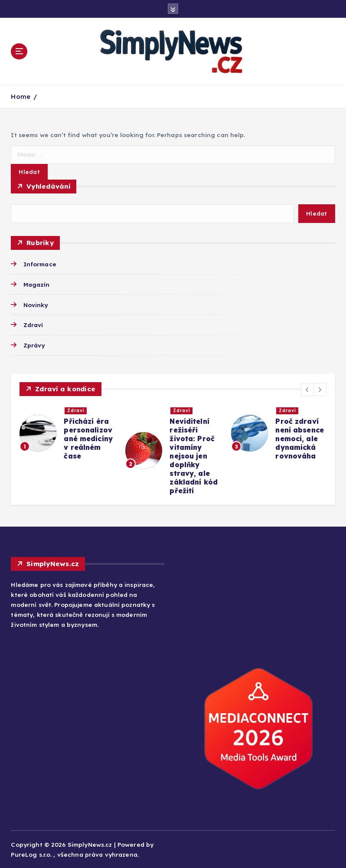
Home (21, 97)
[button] (307, 390)
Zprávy (34, 345)
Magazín (37, 284)
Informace (40, 264)
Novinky (36, 305)
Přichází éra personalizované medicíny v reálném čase (88, 439)
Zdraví (33, 325)
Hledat (317, 213)
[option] (67, 433)
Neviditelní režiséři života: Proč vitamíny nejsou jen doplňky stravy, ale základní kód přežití (194, 456)
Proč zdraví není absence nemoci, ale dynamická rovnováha (300, 439)
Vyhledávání (48, 186)
